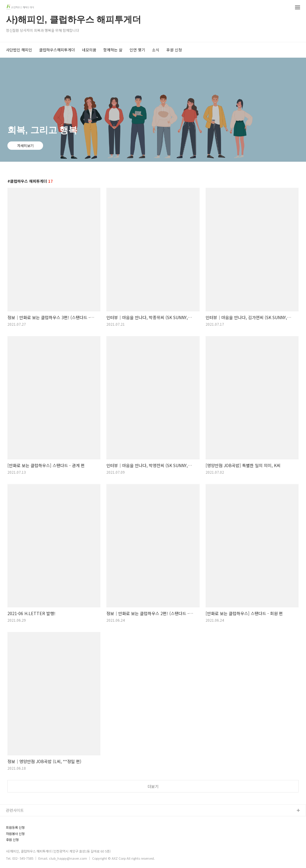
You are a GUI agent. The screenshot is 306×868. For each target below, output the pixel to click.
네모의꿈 (89, 50)
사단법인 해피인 (19, 50)
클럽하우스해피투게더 (57, 50)
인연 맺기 (137, 50)
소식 (156, 50)
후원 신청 (174, 50)
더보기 (153, 786)
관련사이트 (15, 810)
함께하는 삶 (113, 50)
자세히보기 (25, 145)
